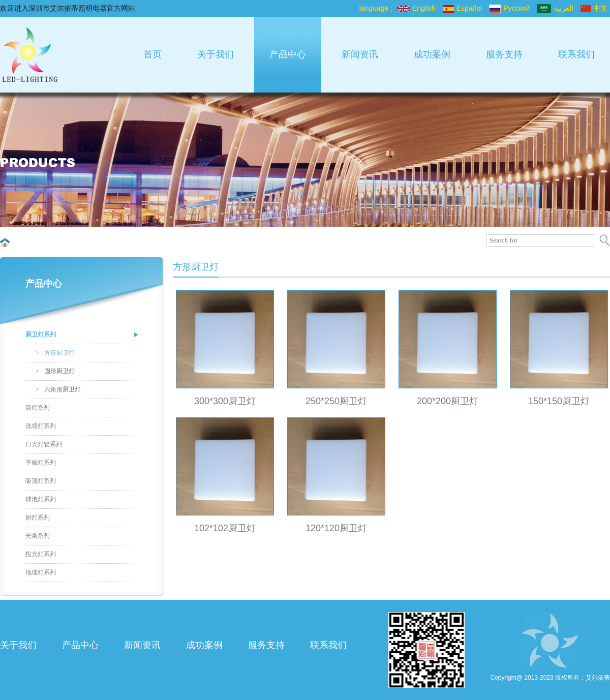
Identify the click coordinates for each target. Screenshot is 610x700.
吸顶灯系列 (41, 481)
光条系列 (38, 536)
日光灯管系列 (44, 444)
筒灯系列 (38, 408)
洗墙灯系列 (41, 426)
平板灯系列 (41, 463)
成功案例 (432, 54)
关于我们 (216, 54)
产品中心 (288, 54)
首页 (152, 54)
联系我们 (576, 54)
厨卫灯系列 (41, 334)
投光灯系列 (41, 554)
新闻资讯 (360, 54)
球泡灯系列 (41, 499)
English (416, 8)
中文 (594, 8)
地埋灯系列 (41, 572)
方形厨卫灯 (55, 353)
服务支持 (504, 54)
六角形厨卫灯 (58, 389)
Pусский (509, 8)
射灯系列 (38, 518)
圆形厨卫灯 (55, 371)
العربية (555, 8)
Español (463, 8)
